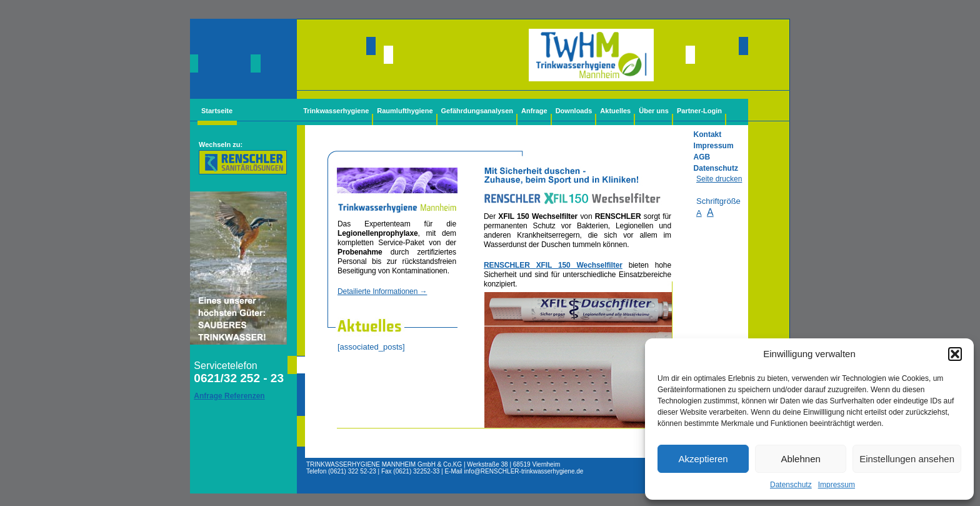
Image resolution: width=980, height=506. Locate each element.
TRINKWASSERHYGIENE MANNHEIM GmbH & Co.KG (384, 464)
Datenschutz (791, 485)
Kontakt (708, 134)
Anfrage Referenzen (229, 396)
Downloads (574, 111)
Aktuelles (615, 111)
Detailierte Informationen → (382, 291)
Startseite (217, 111)
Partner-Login (699, 111)
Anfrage (534, 111)
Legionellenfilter (578, 365)
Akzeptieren (703, 459)
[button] (955, 354)
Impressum (837, 485)
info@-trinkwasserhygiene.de (524, 471)
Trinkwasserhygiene (336, 111)
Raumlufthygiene (405, 111)
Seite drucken (719, 179)
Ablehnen (800, 459)
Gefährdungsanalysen (477, 111)
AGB (702, 157)
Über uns (654, 111)
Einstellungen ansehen (907, 459)
